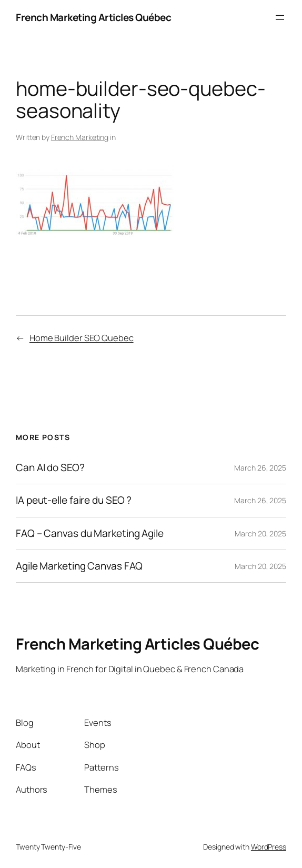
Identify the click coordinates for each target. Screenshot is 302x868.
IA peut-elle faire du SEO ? (74, 500)
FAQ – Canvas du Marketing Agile (90, 533)
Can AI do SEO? (50, 468)
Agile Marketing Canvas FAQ (79, 566)
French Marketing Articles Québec (93, 17)
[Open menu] (280, 17)
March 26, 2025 (260, 468)
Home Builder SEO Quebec (82, 338)
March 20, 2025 (260, 533)
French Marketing (80, 137)
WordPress (269, 847)
